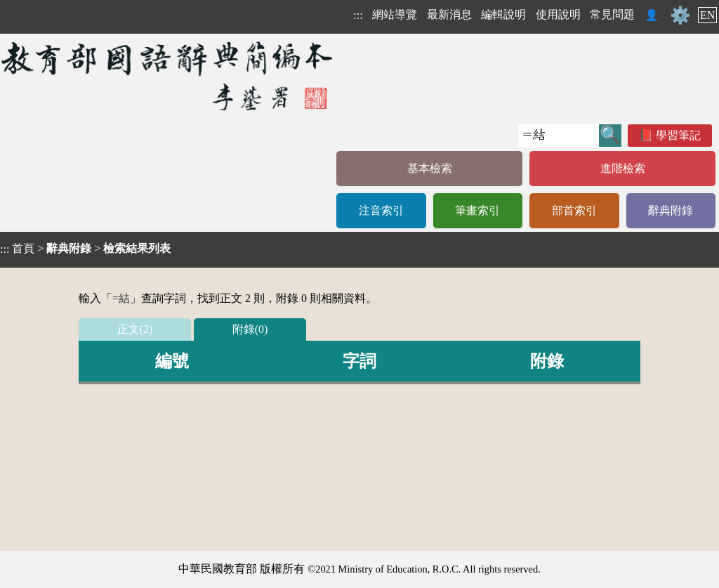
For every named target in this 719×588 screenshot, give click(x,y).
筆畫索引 (477, 210)
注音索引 (381, 210)
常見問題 (612, 14)
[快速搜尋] (559, 136)
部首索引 (574, 210)
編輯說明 (503, 14)
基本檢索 (430, 168)
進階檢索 (623, 168)
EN (707, 15)
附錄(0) (250, 329)
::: (358, 15)
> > (85, 249)
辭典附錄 (671, 210)
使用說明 (558, 14)
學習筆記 (678, 135)
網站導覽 (395, 14)
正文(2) (135, 329)
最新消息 (449, 14)
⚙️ (680, 15)
